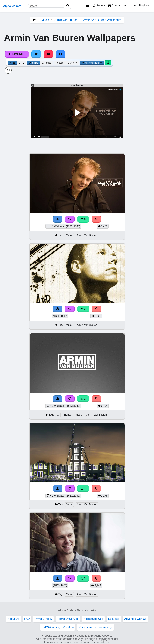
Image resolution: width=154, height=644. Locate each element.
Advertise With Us (135, 619)
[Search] (68, 6)
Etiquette (114, 619)
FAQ (27, 619)
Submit (99, 6)
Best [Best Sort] (59, 63)
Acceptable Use (93, 619)
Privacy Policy (44, 619)
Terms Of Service (68, 619)
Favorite (17, 54)
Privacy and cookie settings (96, 627)
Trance (68, 415)
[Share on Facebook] (60, 54)
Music (45, 20)
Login (132, 6)
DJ (58, 415)
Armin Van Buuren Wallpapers (102, 20)
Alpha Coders (12, 6)
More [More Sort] (72, 63)
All (8, 70)
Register (144, 6)
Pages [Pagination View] (47, 63)
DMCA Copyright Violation (58, 627)
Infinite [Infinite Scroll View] (33, 63)
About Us (13, 619)
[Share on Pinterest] (48, 54)
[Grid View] (13, 63)
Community (117, 6)
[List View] (22, 63)
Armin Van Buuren (66, 20)
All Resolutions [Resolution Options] (92, 63)
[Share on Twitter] (36, 54)
